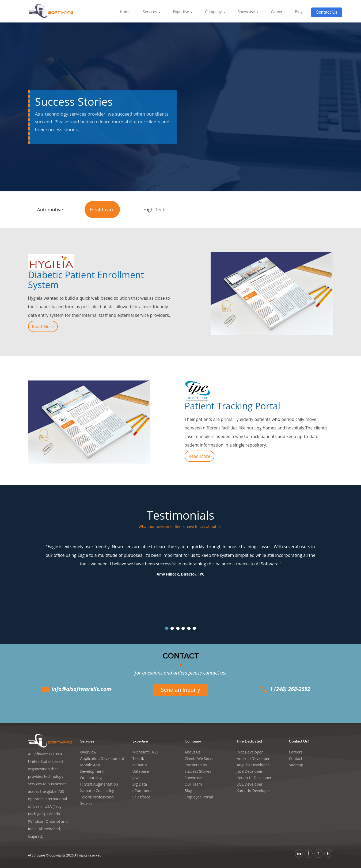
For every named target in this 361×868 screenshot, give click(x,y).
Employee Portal (199, 797)
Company (215, 12)
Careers (296, 752)
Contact (296, 758)
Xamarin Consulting (97, 791)
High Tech (155, 210)
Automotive (50, 210)
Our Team (193, 784)
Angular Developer (253, 765)
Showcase (248, 12)
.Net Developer (250, 752)
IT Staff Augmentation (99, 784)
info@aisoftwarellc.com (76, 689)
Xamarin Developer (254, 791)
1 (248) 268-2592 (285, 689)
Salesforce (141, 797)
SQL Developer (250, 784)
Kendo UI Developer (254, 778)
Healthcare (102, 210)
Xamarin (140, 765)
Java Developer (250, 771)
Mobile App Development (92, 768)
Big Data (140, 784)
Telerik (138, 758)
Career (277, 12)
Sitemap (296, 765)
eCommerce (143, 791)
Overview (88, 752)
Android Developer (253, 758)
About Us (193, 752)
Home (125, 12)
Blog (299, 12)
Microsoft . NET (146, 752)
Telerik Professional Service (97, 800)
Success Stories (198, 771)
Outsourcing (91, 778)
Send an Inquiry (180, 690)
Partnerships (196, 765)
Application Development (102, 758)
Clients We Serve (199, 758)
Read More (43, 326)
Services (152, 12)
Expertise (183, 12)
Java (136, 778)
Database (141, 771)
